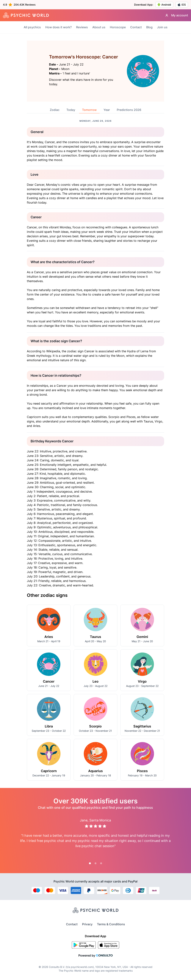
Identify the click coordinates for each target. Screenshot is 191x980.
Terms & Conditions (111, 924)
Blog (149, 27)
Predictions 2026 (129, 110)
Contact (136, 27)
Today (71, 110)
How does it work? (58, 27)
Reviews (82, 27)
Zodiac (55, 110)
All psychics (32, 27)
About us (99, 27)
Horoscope (118, 27)
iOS (182, 5)
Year (107, 110)
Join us (162, 27)
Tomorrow (89, 110)
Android (164, 5)
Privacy (87, 924)
